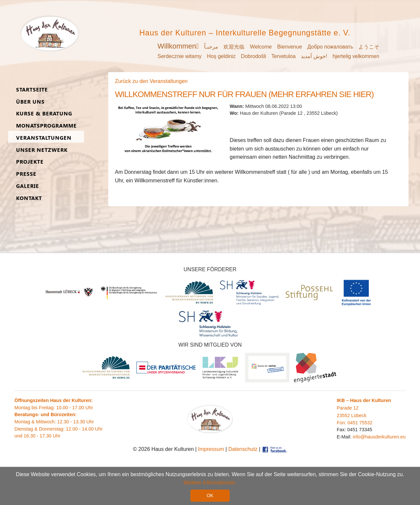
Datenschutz (243, 449)
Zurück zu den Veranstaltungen (151, 81)
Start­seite (32, 90)
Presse (26, 174)
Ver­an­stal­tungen (44, 138)
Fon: (342, 423)
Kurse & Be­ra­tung (44, 114)
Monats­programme (46, 126)
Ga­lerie (28, 186)
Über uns (30, 102)
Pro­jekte (30, 162)
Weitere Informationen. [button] (210, 483)
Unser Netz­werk (42, 150)
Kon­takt (29, 198)
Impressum (211, 449)
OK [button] (210, 495)
